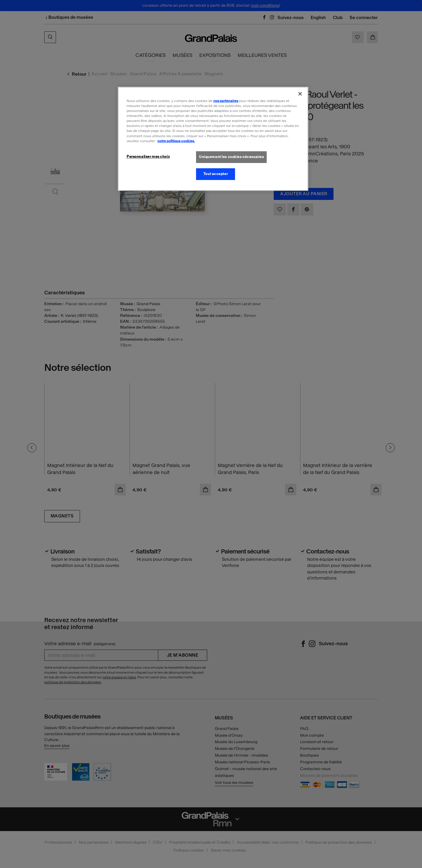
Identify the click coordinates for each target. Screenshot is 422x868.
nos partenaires (226, 101)
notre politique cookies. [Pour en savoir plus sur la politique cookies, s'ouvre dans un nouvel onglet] (176, 141)
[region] (213, 139)
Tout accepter (216, 174)
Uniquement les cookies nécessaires (231, 157)
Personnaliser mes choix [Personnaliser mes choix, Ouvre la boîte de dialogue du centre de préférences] (148, 157)
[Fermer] (300, 94)
